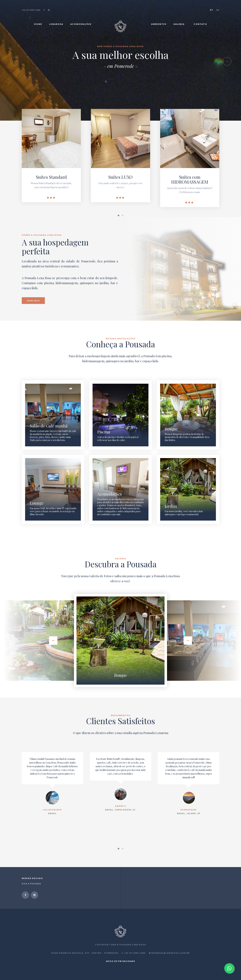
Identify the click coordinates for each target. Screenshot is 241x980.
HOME (39, 24)
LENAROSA (57, 24)
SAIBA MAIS (33, 301)
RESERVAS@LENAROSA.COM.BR (169, 953)
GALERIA (181, 24)
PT (212, 10)
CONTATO (200, 24)
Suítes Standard (51, 177)
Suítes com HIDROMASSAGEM (190, 179)
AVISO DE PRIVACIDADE (120, 961)
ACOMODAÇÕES (82, 24)
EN (218, 10)
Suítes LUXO (120, 177)
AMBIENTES (159, 24)
